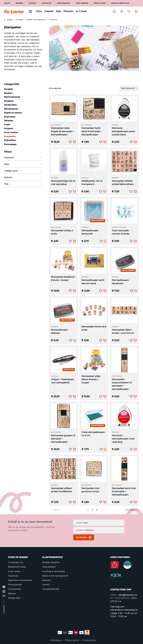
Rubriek (23, 177)
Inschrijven (84, 537)
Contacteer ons (16, 562)
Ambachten (10, 105)
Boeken (8, 93)
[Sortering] (129, 88)
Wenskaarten (11, 109)
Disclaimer (56, 640)
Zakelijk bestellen (120, 3)
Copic (7, 124)
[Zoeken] (114, 11)
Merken (12, 594)
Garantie (46, 580)
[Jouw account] (121, 11)
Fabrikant (23, 158)
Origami (8, 128)
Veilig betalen (49, 567)
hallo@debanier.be (128, 595)
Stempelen (10, 136)
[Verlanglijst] (128, 11)
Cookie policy (89, 640)
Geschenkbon (63, 3)
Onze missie (14, 571)
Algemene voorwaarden (20, 580)
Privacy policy (72, 640)
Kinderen (9, 101)
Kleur (23, 164)
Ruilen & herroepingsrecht (55, 576)
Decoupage (10, 144)
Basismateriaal (12, 97)
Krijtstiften (10, 140)
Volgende (132, 510)
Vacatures (13, 576)
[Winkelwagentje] (135, 11)
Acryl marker (11, 132)
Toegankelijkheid (51, 589)
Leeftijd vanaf (23, 171)
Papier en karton (13, 113)
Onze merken (82, 3)
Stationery (10, 117)
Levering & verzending (53, 571)
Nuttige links (14, 598)
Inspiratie (47, 3)
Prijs (23, 184)
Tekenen (8, 121)
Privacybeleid (15, 585)
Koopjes (8, 89)
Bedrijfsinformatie (17, 567)
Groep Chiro (100, 3)
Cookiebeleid (15, 589)
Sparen (46, 585)
